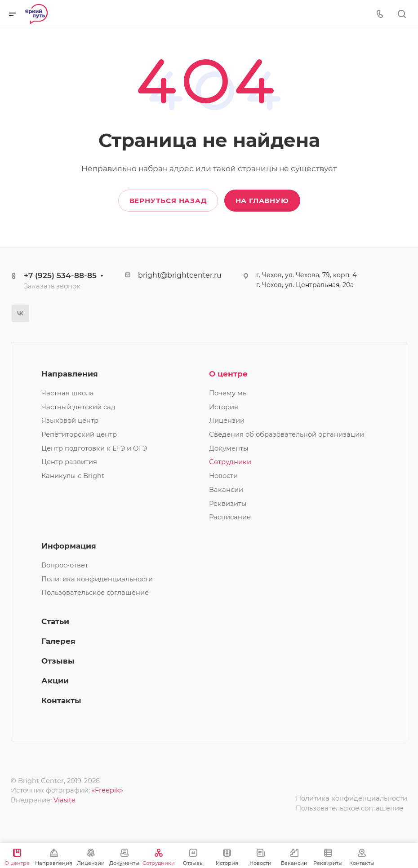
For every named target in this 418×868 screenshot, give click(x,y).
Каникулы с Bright (73, 476)
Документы (229, 448)
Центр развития (69, 462)
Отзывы (58, 661)
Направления (70, 374)
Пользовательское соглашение (95, 593)
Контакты (61, 700)
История (224, 407)
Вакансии (226, 490)
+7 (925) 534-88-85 (60, 275)
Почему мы (229, 393)
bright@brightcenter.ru (180, 275)
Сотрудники (230, 462)
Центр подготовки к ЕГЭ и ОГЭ (94, 448)
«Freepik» (107, 790)
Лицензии (227, 421)
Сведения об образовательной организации (287, 434)
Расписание (230, 517)
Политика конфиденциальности (97, 579)
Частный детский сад (78, 407)
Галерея (58, 641)
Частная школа (68, 393)
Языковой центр (70, 421)
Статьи (55, 621)
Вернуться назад (168, 201)
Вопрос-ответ (65, 565)
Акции (55, 681)
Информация (69, 546)
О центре (228, 374)
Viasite (64, 800)
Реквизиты (228, 504)
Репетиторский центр (79, 434)
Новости (223, 476)
